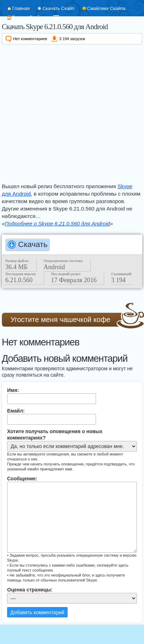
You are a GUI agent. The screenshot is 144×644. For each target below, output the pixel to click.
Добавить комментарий (37, 612)
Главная (21, 8)
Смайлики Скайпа (106, 8)
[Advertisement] (67, 112)
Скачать (33, 244)
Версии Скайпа (28, 17)
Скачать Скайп (58, 8)
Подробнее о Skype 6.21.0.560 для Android (57, 223)
